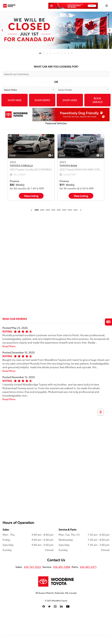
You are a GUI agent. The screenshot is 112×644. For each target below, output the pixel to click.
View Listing (31, 196)
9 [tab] (68, 53)
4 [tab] (51, 53)
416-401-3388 (62, 567)
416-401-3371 (88, 567)
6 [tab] (58, 53)
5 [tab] (54, 53)
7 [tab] (61, 53)
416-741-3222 (32, 567)
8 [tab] (65, 53)
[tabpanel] (56, 30)
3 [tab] (47, 53)
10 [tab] (72, 53)
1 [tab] (40, 53)
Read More (9, 346)
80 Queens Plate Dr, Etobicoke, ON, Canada (56, 593)
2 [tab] (44, 53)
